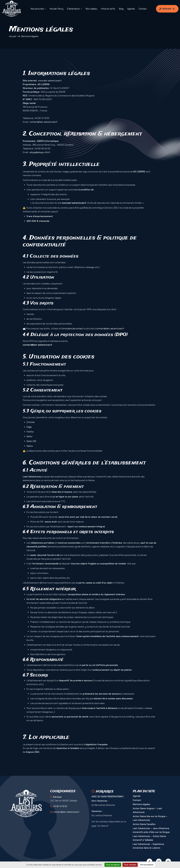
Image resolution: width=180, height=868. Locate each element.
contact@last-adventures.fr (44, 122)
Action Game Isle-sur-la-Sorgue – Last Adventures (150, 818)
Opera (30, 446)
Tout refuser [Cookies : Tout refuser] (130, 865)
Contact (143, 9)
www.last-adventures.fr (50, 81)
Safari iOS (31, 441)
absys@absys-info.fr (40, 152)
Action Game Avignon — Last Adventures (147, 810)
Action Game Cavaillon (144, 824)
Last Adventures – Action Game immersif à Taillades (149, 838)
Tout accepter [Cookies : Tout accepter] (113, 865)
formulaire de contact (72, 329)
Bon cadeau (91, 9)
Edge (29, 427)
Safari (29, 436)
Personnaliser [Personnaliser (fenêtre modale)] (147, 865)
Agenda (131, 9)
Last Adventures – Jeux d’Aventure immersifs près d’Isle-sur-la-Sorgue (151, 830)
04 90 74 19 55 (60, 806)
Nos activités (37, 9)
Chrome (30, 422)
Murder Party (57, 9)
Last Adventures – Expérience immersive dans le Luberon (148, 846)
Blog (121, 9)
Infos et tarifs (108, 9)
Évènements (73, 9)
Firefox (30, 432)
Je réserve (167, 9)
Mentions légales (141, 804)
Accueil (13, 36)
